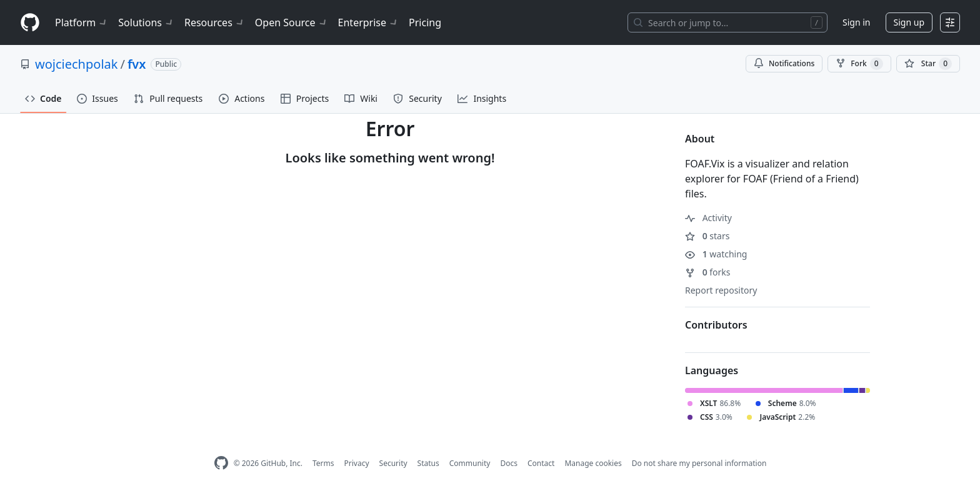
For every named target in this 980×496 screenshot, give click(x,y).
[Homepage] (30, 23)
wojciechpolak (76, 64)
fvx (137, 64)
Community (470, 463)
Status (428, 463)
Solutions (146, 22)
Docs (509, 463)
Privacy (357, 463)
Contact (541, 463)
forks (708, 272)
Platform (82, 22)
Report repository (721, 290)
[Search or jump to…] (727, 22)
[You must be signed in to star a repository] (928, 64)
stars (707, 236)
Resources (215, 22)
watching (716, 254)
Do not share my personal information (699, 463)
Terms (323, 463)
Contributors (716, 325)
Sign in (856, 22)
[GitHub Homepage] (221, 463)
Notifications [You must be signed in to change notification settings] (784, 63)
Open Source (292, 22)
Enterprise (368, 22)
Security (393, 463)
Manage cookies (593, 463)
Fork (859, 64)
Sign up (909, 22)
